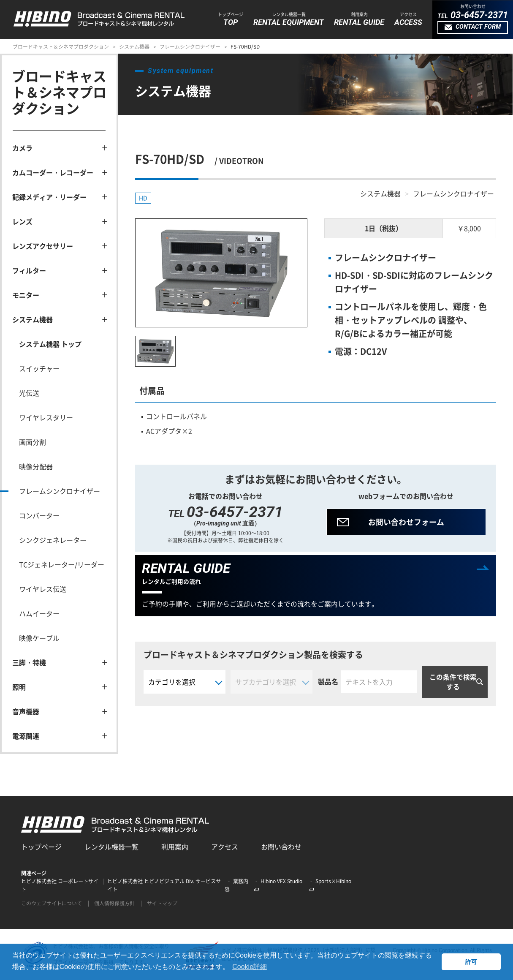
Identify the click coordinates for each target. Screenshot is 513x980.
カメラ (22, 148)
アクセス (225, 847)
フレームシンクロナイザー (190, 46)
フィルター (29, 270)
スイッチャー (39, 368)
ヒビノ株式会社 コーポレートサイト (60, 885)
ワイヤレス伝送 (43, 589)
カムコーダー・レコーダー (53, 172)
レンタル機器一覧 (111, 847)
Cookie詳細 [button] (250, 967)
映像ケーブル (39, 638)
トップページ (41, 847)
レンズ (22, 221)
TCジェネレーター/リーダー (62, 564)
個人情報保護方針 (114, 903)
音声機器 (26, 711)
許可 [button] (471, 962)
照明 (19, 687)
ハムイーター (39, 613)
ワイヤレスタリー (46, 417)
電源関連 (26, 736)
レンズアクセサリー (43, 246)
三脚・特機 (29, 662)
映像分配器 (36, 466)
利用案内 (175, 847)
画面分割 (33, 442)
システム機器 (134, 46)
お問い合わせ (281, 847)
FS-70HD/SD (245, 46)
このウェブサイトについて (52, 903)
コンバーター (39, 515)
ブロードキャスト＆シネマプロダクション (61, 46)
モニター (26, 295)
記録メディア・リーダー (49, 197)
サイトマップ (162, 903)
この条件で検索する (453, 682)
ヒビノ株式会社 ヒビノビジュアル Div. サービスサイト (164, 885)
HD (143, 198)
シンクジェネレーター (53, 540)
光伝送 (29, 393)
